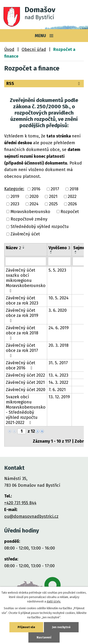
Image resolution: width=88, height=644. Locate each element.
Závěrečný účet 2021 (25, 382)
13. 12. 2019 (59, 397)
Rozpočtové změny (29, 219)
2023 (15, 204)
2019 (15, 196)
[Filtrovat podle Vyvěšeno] (59, 261)
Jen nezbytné (61, 627)
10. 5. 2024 (59, 298)
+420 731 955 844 (20, 503)
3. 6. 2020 (58, 310)
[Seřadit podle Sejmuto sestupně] (76, 253)
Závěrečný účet (25, 234)
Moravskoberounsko (30, 212)
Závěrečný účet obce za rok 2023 (22, 301)
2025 (53, 204)
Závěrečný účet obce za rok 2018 (22, 333)
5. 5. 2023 (57, 270)
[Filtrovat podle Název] (26, 261)
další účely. (54, 602)
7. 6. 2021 (57, 390)
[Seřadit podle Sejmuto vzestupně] (76, 251)
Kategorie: (14, 189)
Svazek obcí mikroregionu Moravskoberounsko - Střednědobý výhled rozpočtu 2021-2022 (26, 410)
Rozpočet (70, 212)
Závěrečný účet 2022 (25, 375)
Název (13, 248)
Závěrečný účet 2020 (26, 390)
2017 (55, 189)
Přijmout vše (26, 627)
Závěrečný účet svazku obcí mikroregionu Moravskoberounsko (26, 280)
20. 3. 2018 (59, 345)
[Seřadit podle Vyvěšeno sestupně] (51, 253)
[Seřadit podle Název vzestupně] (24, 246)
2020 (34, 196)
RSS (44, 84)
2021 (53, 196)
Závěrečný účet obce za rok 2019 (22, 315)
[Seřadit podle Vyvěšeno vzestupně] (51, 251)
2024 (34, 204)
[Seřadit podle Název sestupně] (24, 248)
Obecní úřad (34, 49)
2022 (72, 196)
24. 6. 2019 (59, 328)
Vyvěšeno (59, 248)
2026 (73, 204)
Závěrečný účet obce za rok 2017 (22, 350)
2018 (74, 189)
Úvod (9, 49)
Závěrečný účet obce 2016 (21, 365)
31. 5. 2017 (58, 363)
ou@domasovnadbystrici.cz (31, 516)
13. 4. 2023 (58, 375)
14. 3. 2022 (58, 382)
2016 (36, 189)
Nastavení (44, 637)
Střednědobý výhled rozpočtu (40, 227)
